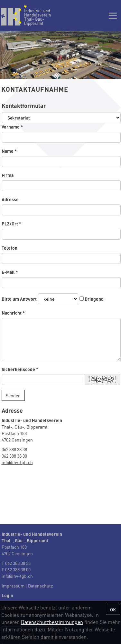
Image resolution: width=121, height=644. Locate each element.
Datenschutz (40, 586)
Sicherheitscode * (20, 369)
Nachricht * (13, 313)
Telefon (9, 248)
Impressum (13, 586)
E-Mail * (10, 272)
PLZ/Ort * (11, 223)
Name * (9, 151)
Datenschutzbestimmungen (52, 622)
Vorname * (12, 127)
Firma (8, 175)
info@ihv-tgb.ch (17, 462)
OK (113, 609)
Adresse (10, 199)
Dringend (94, 299)
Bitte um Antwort (19, 299)
